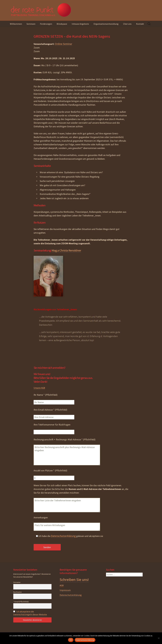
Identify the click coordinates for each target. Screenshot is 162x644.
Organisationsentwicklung (106, 24)
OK (71, 640)
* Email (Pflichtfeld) (21, 602)
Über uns (127, 24)
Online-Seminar (64, 44)
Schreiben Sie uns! (74, 580)
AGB (62, 585)
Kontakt (140, 24)
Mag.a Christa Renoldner (66, 250)
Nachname (17, 592)
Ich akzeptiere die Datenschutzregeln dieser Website (30, 613)
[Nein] (159, 638)
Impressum (65, 590)
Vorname (17, 582)
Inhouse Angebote (80, 24)
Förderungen (46, 24)
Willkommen (16, 24)
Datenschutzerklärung (63, 536)
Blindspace (62, 24)
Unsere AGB (39, 388)
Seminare (31, 24)
